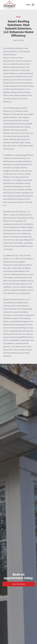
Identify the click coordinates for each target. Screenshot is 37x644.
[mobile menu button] (33, 5)
